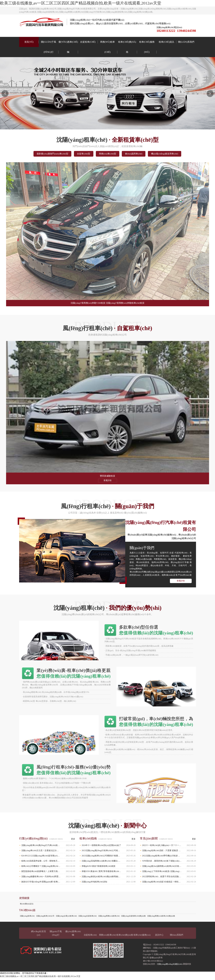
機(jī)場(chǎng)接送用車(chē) (174, 154)
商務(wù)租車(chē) (108, 47)
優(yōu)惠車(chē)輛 (68, 47)
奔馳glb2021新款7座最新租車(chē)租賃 (109, 868)
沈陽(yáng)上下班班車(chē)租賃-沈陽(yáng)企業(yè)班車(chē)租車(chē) (169, 873)
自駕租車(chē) (88, 42)
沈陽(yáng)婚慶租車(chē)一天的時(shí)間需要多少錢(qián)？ (48, 878)
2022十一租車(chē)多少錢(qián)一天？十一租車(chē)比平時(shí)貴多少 (169, 847)
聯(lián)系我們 (186, 42)
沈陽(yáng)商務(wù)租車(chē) (109, 918)
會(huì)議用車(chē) (138, 154)
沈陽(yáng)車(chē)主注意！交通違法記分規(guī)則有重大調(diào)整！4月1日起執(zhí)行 (48, 852)
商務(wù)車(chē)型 (108, 154)
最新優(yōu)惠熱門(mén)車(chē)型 (44, 154)
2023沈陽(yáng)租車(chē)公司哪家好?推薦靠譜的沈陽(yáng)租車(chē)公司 (109, 858)
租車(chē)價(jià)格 (127, 47)
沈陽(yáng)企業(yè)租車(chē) (66, 918)
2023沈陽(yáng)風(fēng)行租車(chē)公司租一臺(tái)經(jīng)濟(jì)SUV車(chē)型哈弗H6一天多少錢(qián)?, (109, 852)
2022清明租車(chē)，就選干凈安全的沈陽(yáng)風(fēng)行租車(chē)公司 (169, 878)
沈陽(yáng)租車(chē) (27, 918)
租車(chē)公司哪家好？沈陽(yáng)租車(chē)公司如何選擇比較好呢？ (48, 868)
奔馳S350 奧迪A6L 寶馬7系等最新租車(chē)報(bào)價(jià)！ (109, 873)
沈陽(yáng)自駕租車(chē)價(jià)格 (133, 918)
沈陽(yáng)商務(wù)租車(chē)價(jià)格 (161, 918)
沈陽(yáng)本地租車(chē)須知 (109, 884)
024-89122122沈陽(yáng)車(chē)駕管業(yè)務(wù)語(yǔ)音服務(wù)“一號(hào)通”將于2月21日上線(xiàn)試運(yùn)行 (48, 858)
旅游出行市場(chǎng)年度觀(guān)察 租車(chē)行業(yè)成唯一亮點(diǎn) (48, 884)
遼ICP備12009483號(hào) (154, 963)
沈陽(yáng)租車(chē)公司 (45, 918)
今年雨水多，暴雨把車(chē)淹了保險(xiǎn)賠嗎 (169, 863)
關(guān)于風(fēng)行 (49, 47)
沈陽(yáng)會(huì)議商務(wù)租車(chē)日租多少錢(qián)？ (169, 868)
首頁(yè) (29, 42)
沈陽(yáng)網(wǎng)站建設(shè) (171, 966)
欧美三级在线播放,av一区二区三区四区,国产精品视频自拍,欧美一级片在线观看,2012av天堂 (81, 3)
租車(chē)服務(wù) (147, 47)
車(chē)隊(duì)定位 (27, 906)
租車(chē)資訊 (166, 42)
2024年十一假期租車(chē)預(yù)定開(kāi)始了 (109, 847)
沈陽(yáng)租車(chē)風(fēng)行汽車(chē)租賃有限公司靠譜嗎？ (48, 847)
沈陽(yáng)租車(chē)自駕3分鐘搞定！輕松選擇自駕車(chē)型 (169, 884)
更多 (73, 841)
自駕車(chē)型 (80, 154)
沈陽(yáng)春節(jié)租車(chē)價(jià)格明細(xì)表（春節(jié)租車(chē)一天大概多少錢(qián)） (109, 878)
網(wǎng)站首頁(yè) (38, 935)
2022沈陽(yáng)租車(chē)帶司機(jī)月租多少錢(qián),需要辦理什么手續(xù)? (169, 858)
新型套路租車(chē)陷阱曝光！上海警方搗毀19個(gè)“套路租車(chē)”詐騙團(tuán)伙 (48, 873)
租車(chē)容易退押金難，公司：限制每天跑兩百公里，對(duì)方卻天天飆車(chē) (48, 863)
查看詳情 (181, 583)
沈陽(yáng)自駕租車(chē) (87, 918)
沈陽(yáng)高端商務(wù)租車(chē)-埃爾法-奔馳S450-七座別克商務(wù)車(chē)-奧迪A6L (109, 863)
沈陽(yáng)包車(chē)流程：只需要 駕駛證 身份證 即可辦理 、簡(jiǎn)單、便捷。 (169, 852)
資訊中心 (159, 937)
